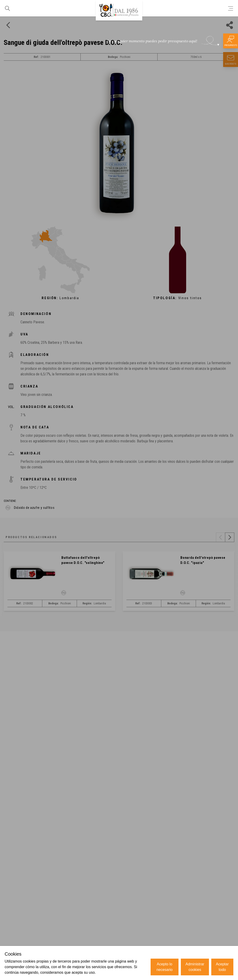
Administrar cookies (195, 967)
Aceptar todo (222, 967)
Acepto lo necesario (164, 967)
